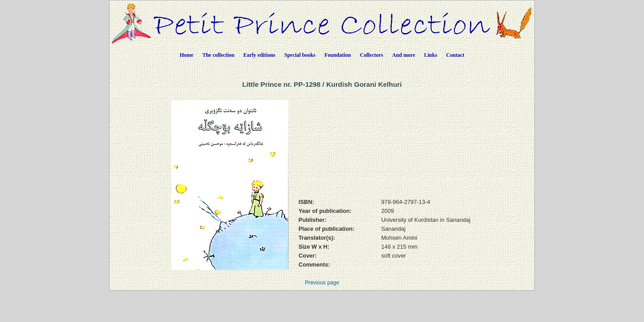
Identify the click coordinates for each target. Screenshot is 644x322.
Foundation (337, 55)
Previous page (322, 283)
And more (404, 55)
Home (187, 55)
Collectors (372, 55)
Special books (300, 55)
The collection (218, 55)
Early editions (259, 55)
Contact (455, 55)
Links (430, 55)
